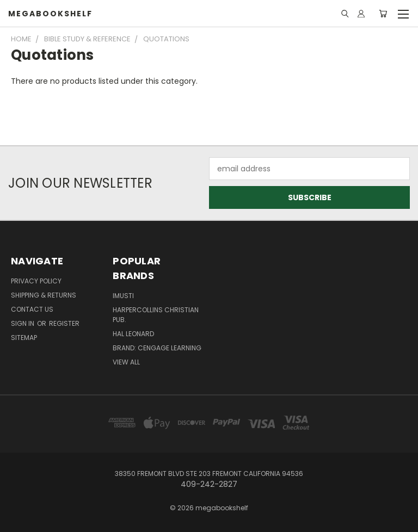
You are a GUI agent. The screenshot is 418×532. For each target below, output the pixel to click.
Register (64, 323)
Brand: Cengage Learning (157, 348)
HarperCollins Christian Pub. (156, 315)
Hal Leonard (133, 334)
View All (126, 362)
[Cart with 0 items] (383, 14)
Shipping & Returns (44, 295)
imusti (123, 296)
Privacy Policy (36, 281)
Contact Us (32, 309)
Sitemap (24, 338)
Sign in (23, 323)
